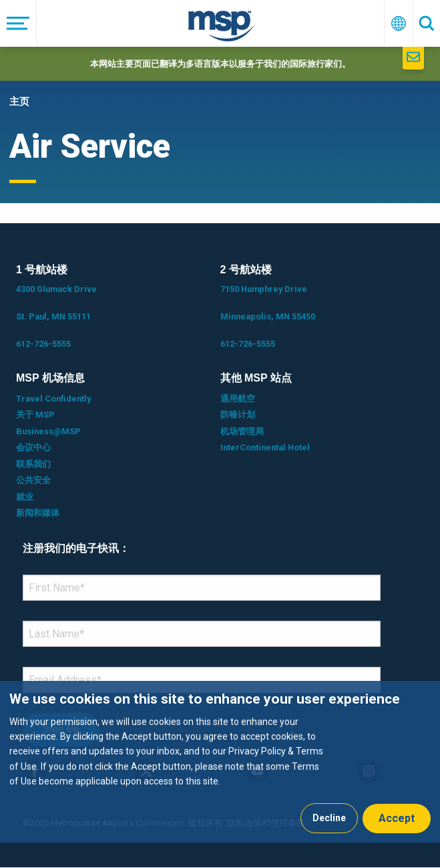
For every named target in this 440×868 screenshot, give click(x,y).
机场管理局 (242, 431)
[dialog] (220, 761)
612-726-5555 (43, 344)
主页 (19, 102)
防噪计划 (238, 415)
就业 (25, 497)
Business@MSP (48, 431)
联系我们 (33, 464)
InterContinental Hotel (265, 447)
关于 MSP (35, 415)
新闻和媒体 (38, 513)
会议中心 (33, 447)
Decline (329, 818)
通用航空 (238, 399)
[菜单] (18, 23)
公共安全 (33, 480)
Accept (397, 818)
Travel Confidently (53, 399)
